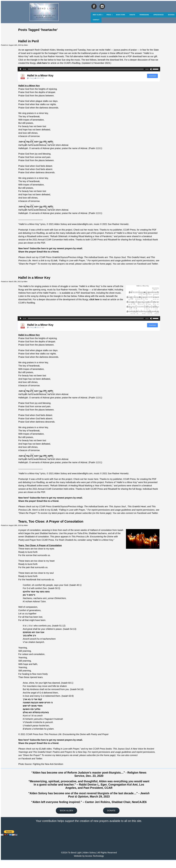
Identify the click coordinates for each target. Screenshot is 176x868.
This (129, 257)
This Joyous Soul (117, 257)
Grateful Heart (138, 257)
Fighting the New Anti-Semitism (48, 764)
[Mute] (151, 69)
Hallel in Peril (29, 41)
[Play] (21, 69)
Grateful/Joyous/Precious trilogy (68, 257)
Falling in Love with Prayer (66, 749)
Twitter (155, 264)
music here (93, 230)
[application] (89, 69)
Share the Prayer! (28, 264)
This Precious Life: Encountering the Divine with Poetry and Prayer (76, 734)
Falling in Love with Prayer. (73, 261)
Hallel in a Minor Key (40, 75)
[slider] (86, 69)
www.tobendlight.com (82, 224)
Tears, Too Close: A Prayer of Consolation (51, 521)
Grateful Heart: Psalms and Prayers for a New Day (62, 752)
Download (152, 76)
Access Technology (95, 856)
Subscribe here (38, 248)
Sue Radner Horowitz (54, 56)
